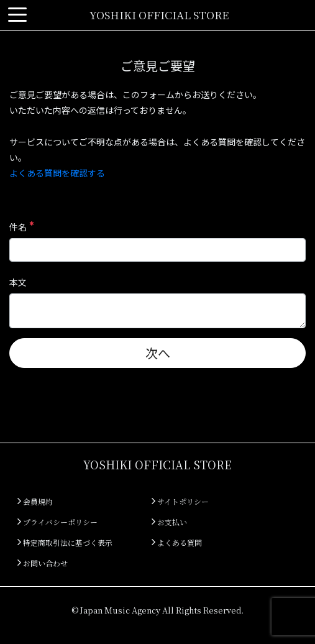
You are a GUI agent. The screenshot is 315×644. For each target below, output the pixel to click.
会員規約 (35, 501)
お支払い (169, 522)
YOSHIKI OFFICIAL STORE (159, 15)
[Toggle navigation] (17, 15)
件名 (21, 227)
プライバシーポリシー (57, 522)
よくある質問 (177, 542)
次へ (158, 353)
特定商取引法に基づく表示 (65, 542)
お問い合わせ (43, 563)
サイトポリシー (180, 501)
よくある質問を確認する (57, 173)
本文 (18, 282)
